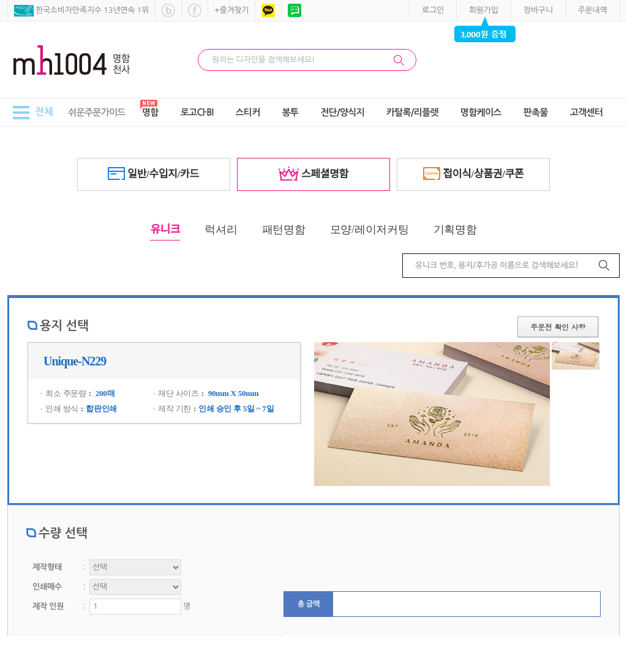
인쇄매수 (47, 587)
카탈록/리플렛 (412, 112)
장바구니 (538, 10)
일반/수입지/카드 (153, 174)
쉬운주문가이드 (96, 112)
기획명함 (455, 230)
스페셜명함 (313, 174)
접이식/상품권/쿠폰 (473, 174)
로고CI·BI (197, 112)
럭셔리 (221, 230)
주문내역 (593, 10)
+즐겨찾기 (231, 10)
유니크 (165, 230)
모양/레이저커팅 (370, 230)
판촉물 (536, 112)
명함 (150, 112)
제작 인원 (48, 606)
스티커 (247, 112)
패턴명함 (284, 230)
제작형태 (47, 567)
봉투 (291, 112)
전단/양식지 (342, 112)
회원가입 (484, 10)
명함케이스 (481, 112)
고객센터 (586, 112)
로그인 (433, 10)
